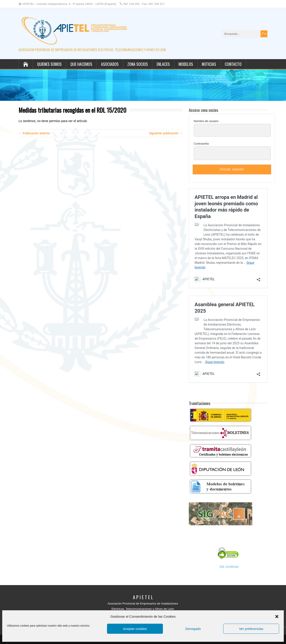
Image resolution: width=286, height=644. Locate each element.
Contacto (233, 64)
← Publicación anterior (34, 133)
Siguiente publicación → (166, 133)
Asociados (110, 64)
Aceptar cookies (135, 629)
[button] (277, 617)
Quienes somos (49, 64)
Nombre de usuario (206, 121)
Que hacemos (81, 64)
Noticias (209, 64)
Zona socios (138, 64)
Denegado (193, 629)
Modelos (186, 64)
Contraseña (201, 144)
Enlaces (163, 64)
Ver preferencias (251, 629)
